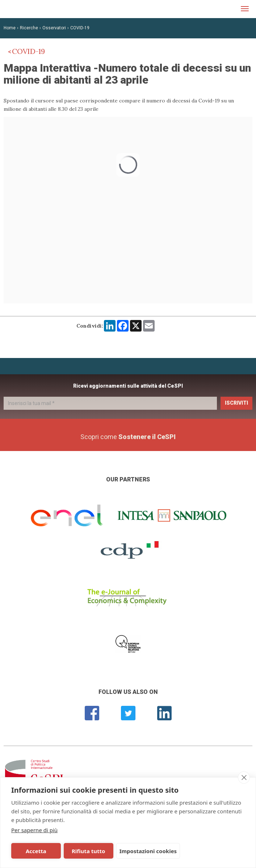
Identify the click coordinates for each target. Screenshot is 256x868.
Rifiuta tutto (86, 851)
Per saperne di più (34, 830)
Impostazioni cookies (145, 851)
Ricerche (29, 28)
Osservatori (54, 28)
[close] (244, 778)
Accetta (35, 851)
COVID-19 (80, 28)
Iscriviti (236, 403)
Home (10, 28)
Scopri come (128, 437)
